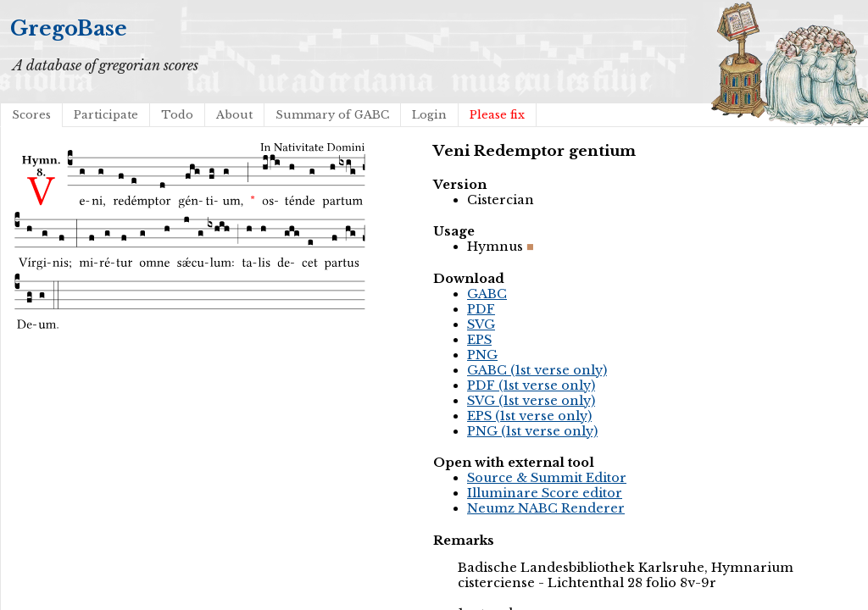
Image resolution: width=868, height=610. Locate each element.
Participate (106, 115)
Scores (31, 115)
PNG (482, 355)
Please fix (497, 115)
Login (429, 115)
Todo (177, 115)
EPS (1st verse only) (529, 416)
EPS (479, 340)
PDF (481, 309)
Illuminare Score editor (545, 493)
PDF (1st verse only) (531, 385)
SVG (481, 324)
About (234, 115)
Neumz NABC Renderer (546, 508)
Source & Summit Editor (547, 478)
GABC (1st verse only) (537, 370)
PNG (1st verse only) (532, 431)
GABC (487, 294)
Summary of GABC (332, 115)
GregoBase (69, 28)
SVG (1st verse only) (531, 401)
